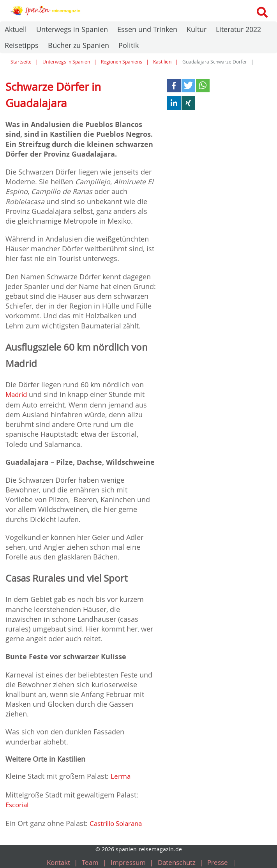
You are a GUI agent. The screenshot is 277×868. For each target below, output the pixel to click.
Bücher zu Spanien (79, 45)
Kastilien (162, 62)
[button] (174, 86)
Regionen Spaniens (122, 62)
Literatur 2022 (238, 29)
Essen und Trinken (147, 29)
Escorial (18, 803)
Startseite (21, 62)
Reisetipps (22, 45)
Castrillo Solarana (118, 821)
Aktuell (16, 29)
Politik (129, 45)
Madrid (17, 394)
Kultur (197, 29)
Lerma (121, 775)
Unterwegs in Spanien (72, 29)
